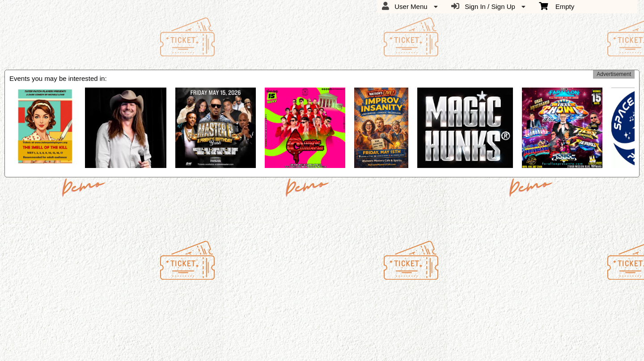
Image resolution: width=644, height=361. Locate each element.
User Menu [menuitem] (410, 6)
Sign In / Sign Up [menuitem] (488, 6)
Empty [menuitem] (557, 6)
